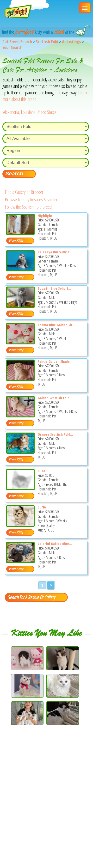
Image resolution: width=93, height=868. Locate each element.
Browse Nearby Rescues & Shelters (32, 199)
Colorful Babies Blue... (55, 544)
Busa (41, 471)
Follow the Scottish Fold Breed (28, 207)
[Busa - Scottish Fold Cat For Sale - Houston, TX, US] (20, 488)
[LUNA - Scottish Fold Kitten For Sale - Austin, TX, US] (20, 525)
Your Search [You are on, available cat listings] (12, 47)
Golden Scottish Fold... (55, 398)
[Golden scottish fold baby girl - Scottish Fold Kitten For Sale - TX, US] (20, 416)
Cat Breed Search (17, 42)
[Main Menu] (85, 8)
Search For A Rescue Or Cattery (31, 597)
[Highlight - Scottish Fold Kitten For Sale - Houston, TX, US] (20, 233)
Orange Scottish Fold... (55, 434)
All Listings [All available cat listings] (71, 42)
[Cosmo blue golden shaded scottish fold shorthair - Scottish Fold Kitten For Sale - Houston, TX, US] (20, 343)
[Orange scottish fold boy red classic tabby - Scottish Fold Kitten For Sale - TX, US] (20, 452)
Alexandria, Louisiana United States (30, 112)
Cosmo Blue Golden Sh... (56, 325)
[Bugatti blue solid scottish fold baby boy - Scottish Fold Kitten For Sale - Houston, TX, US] (20, 306)
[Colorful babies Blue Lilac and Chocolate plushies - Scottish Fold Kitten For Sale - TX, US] (20, 561)
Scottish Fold (47, 42)
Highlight (45, 215)
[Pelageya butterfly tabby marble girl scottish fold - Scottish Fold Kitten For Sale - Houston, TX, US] (20, 270)
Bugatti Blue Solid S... (54, 288)
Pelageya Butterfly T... (55, 252)
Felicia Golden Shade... (55, 361)
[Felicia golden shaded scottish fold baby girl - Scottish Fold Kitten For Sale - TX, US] (20, 379)
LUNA (42, 507)
